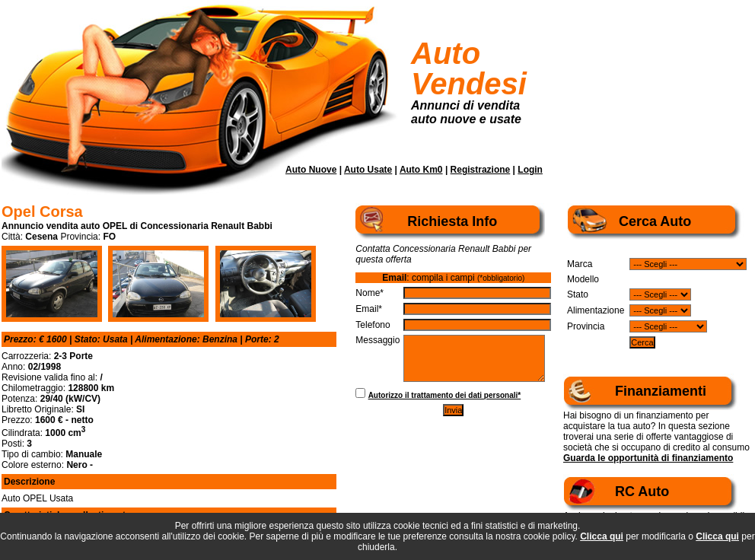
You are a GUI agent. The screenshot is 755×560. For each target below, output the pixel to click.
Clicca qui (602, 536)
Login (530, 170)
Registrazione (481, 170)
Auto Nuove (311, 170)
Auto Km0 (421, 170)
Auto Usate (368, 170)
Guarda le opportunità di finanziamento (648, 458)
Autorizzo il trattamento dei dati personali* (445, 395)
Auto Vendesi (469, 68)
